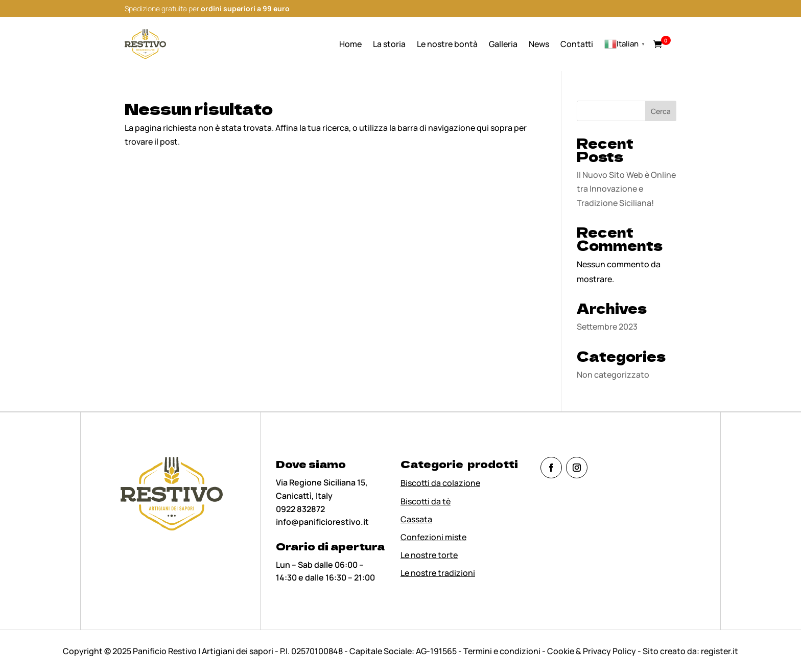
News (539, 44)
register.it (720, 651)
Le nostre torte (429, 555)
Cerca (661, 111)
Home (350, 44)
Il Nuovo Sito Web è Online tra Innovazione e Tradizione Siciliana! (626, 189)
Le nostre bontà (447, 44)
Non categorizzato (613, 375)
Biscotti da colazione (440, 483)
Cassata (416, 519)
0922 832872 (300, 509)
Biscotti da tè (426, 501)
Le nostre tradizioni (438, 573)
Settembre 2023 (607, 327)
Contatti (577, 44)
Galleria (503, 44)
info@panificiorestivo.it (322, 522)
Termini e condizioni (503, 651)
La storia (389, 44)
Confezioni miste (433, 537)
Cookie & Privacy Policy (592, 651)
